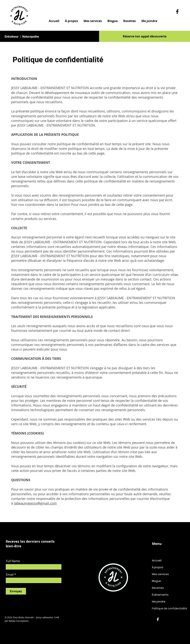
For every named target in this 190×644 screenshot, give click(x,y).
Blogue (156, 581)
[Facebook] (177, 12)
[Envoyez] (16, 591)
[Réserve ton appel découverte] (145, 36)
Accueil (157, 560)
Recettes (158, 588)
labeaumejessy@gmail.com (35, 503)
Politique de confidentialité (169, 608)
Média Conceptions (19, 621)
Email (10, 575)
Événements (160, 595)
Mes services (160, 574)
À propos (158, 567)
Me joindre (159, 602)
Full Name (13, 561)
